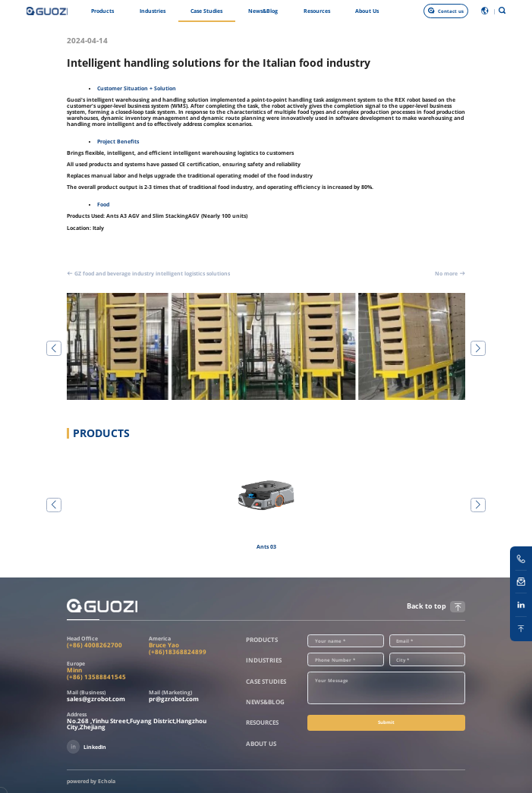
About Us (367, 11)
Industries (153, 11)
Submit (386, 722)
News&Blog (263, 11)
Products (102, 11)
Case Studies (206, 11)
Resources (317, 11)
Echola (107, 781)
